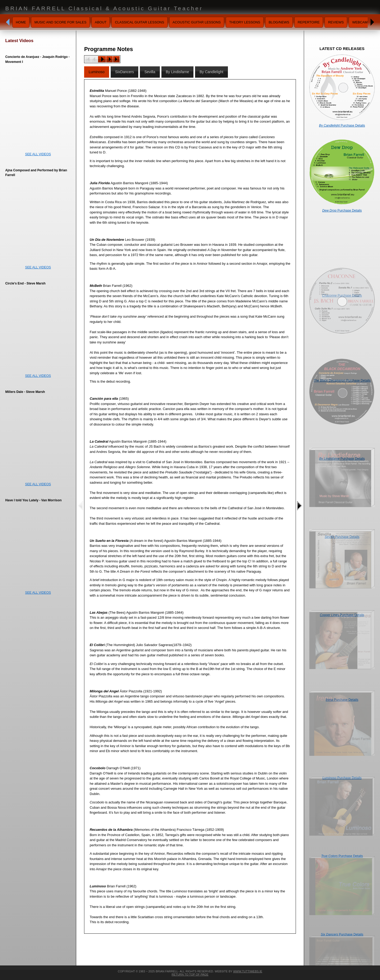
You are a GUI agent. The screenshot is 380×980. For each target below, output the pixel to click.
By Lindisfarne (178, 72)
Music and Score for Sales (60, 22)
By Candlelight (211, 72)
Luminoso (97, 72)
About (101, 22)
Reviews (336, 22)
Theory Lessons (245, 22)
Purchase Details (342, 126)
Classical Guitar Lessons (139, 22)
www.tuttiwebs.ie (248, 971)
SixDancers (125, 72)
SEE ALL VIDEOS (38, 154)
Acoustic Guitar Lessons (197, 22)
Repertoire (309, 22)
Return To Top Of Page (190, 974)
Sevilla (150, 72)
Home (21, 22)
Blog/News (279, 22)
